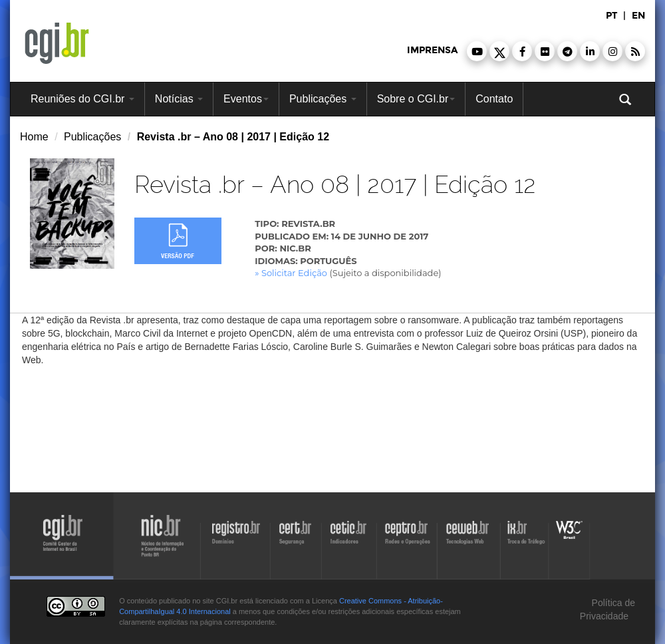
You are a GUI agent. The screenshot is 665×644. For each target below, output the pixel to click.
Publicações (323, 99)
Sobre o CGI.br (416, 99)
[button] (477, 51)
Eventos (246, 99)
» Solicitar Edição (291, 273)
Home (34, 137)
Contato (494, 99)
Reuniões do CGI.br (82, 99)
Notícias (179, 99)
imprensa (432, 50)
